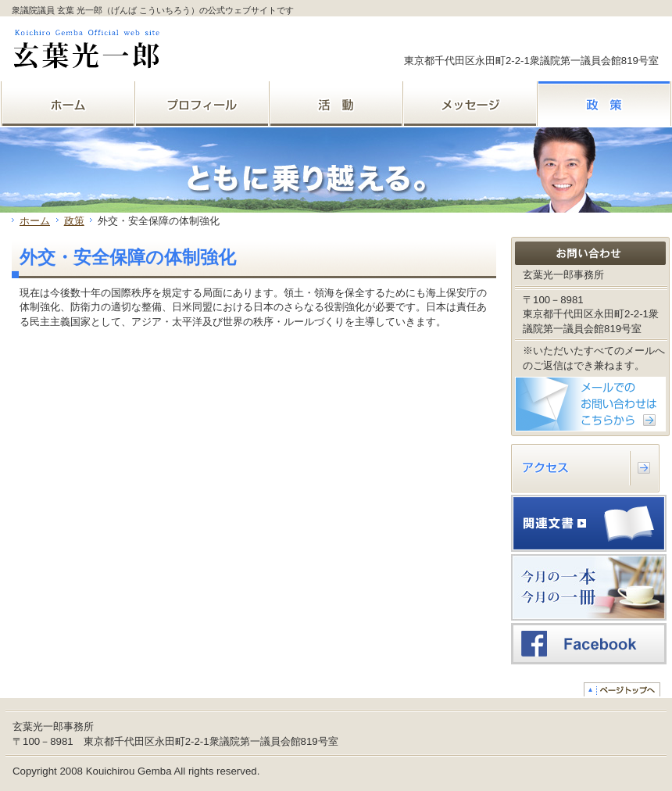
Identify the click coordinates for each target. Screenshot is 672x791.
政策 (74, 221)
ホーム (35, 221)
